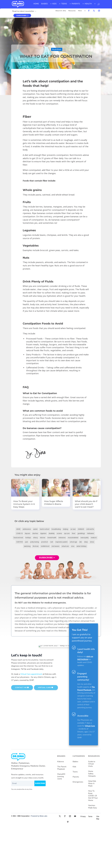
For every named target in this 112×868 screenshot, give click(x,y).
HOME (36, 4)
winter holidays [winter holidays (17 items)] (81, 546)
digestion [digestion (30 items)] (43, 533)
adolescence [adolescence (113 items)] (27, 529)
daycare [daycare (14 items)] (27, 533)
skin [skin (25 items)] (81, 542)
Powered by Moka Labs (39, 816)
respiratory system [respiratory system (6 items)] (61, 542)
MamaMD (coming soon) (61, 777)
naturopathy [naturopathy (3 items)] (85, 538)
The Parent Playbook (62, 768)
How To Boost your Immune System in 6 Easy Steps (24, 504)
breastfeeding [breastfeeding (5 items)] (56, 529)
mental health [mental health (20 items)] (52, 538)
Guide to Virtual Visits (92, 764)
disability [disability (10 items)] (52, 533)
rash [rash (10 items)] (52, 542)
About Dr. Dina (61, 11)
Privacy (83, 816)
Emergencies (78, 782)
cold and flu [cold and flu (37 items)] (90, 529)
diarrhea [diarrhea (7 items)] (35, 533)
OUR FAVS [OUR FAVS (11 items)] (20, 542)
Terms (90, 816)
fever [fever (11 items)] (74, 533)
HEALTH (88, 4)
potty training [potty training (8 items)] (35, 542)
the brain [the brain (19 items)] (36, 546)
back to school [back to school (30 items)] (45, 529)
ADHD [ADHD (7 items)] (18, 529)
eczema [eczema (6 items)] (59, 533)
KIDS (54, 4)
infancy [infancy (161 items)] (35, 538)
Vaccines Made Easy (93, 807)
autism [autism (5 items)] (35, 529)
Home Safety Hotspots (92, 774)
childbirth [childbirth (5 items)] (81, 529)
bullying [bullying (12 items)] (66, 529)
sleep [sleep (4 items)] (86, 542)
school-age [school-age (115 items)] (73, 542)
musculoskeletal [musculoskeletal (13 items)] (73, 538)
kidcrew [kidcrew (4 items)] (43, 538)
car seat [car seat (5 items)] (73, 529)
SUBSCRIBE (21, 16)
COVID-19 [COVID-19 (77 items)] (19, 533)
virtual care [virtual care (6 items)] (65, 546)
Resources (72, 11)
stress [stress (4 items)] (92, 542)
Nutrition (57, 49)
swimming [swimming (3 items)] (27, 546)
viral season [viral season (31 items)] (55, 546)
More (80, 11)
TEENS (64, 4)
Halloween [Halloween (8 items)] (91, 533)
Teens (75, 772)
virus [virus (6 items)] (73, 546)
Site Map (98, 818)
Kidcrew (61, 762)
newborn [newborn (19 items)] (94, 538)
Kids (74, 767)
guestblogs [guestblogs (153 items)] (81, 533)
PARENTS (76, 4)
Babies (75, 762)
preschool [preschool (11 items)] (45, 542)
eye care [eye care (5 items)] (67, 533)
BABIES (44, 4)
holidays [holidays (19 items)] (28, 538)
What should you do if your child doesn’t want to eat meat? (86, 504)
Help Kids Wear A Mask (92, 784)
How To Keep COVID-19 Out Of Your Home (93, 796)
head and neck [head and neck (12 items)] (18, 538)
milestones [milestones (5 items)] (62, 538)
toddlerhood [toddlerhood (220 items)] (45, 546)
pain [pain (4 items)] (27, 542)
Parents (76, 777)
